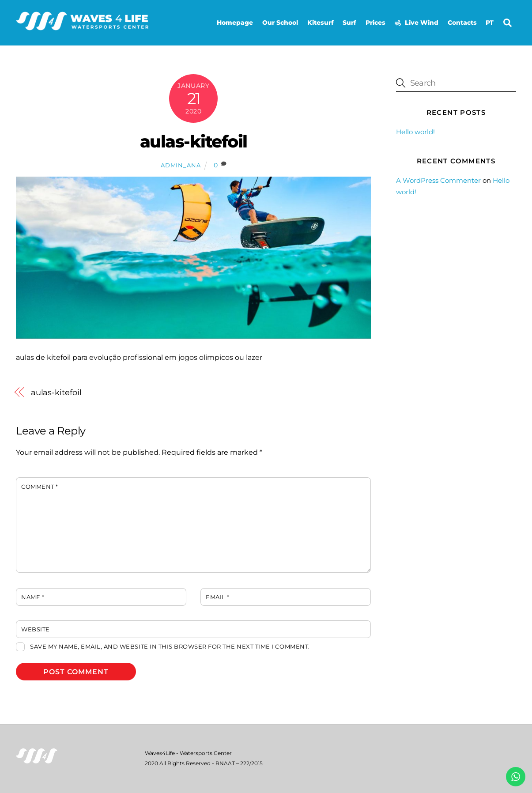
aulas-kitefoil (194, 142)
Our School (280, 23)
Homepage (235, 23)
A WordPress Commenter (438, 180)
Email (218, 597)
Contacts (462, 23)
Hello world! (415, 132)
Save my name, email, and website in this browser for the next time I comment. (170, 647)
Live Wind (417, 23)
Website (36, 629)
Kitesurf (321, 23)
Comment (40, 487)
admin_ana (181, 165)
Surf (349, 23)
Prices (375, 23)
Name (33, 597)
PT (490, 23)
